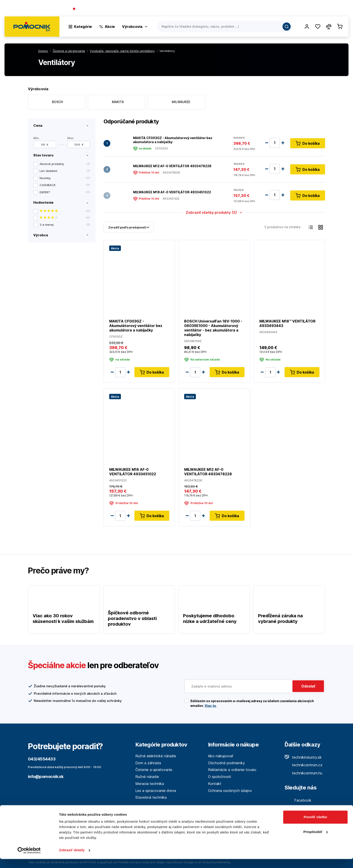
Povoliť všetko (315, 826)
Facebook (298, 800)
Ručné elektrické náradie (156, 756)
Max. (71, 138)
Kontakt (342, 9)
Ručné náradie (147, 777)
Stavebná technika (151, 797)
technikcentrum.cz (303, 765)
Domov (43, 51)
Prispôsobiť (316, 841)
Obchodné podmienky (226, 763)
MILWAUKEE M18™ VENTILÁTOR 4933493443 (287, 323)
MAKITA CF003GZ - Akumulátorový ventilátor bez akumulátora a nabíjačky (173, 140)
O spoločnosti (284, 9)
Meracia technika (150, 784)
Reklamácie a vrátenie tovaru (232, 770)
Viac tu (210, 706)
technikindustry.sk (303, 757)
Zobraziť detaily (72, 859)
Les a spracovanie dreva (156, 791)
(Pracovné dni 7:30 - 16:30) (124, 9)
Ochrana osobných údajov (230, 791)
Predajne (322, 9)
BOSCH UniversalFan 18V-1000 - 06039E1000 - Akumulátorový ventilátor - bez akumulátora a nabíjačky (213, 328)
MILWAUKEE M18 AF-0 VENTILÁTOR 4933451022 (172, 192)
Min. (36, 138)
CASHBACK (65, 185)
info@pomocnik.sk (46, 777)
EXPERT (65, 192)
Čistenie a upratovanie (154, 770)
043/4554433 (89, 9)
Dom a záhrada (148, 763)
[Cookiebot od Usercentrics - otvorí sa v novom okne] (29, 859)
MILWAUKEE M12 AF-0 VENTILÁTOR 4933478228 (172, 166)
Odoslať (308, 686)
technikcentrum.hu (303, 773)
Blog (305, 9)
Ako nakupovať (221, 756)
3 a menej (65, 225)
